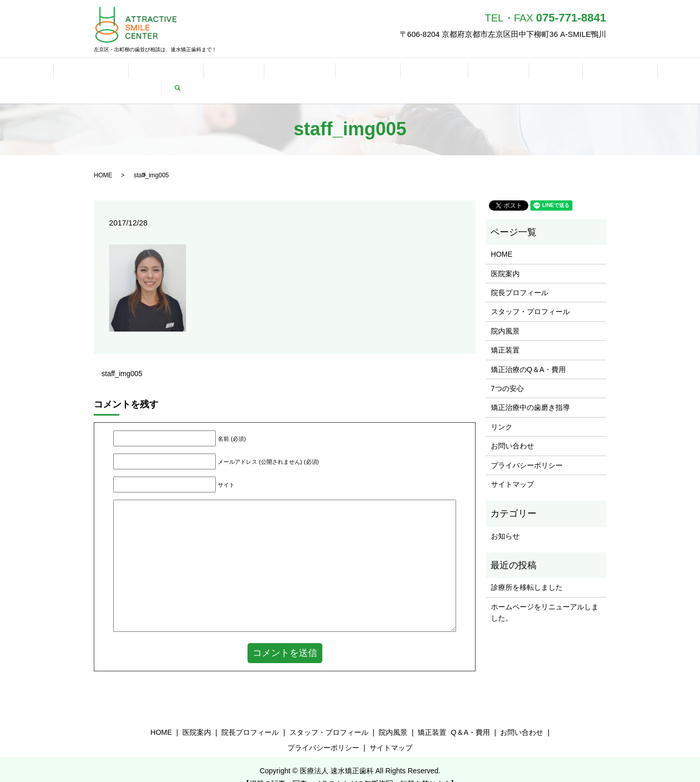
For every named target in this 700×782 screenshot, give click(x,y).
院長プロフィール (520, 277)
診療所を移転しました (527, 572)
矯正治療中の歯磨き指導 (530, 392)
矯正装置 (187, 73)
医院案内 (505, 258)
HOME (23, 73)
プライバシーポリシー (527, 449)
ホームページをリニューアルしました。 (545, 596)
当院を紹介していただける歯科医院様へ (591, 73)
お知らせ (505, 520)
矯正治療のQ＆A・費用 (528, 354)
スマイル (394, 73)
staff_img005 (122, 358)
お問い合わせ (487, 73)
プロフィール (133, 73)
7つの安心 (292, 73)
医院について (72, 73)
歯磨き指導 (344, 73)
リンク (437, 73)
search (681, 73)
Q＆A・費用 (238, 73)
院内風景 (505, 315)
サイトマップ (512, 468)
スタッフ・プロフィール (530, 296)
